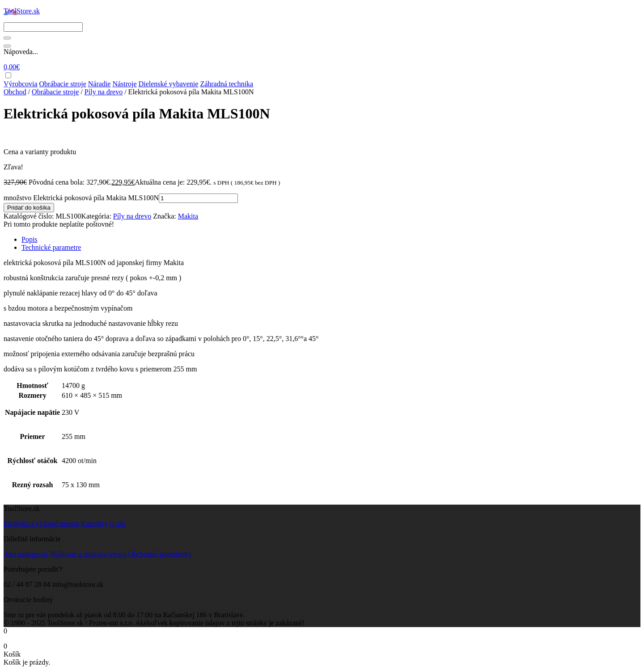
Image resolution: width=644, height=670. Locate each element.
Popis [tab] (30, 239)
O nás (117, 524)
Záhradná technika (227, 84)
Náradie (100, 84)
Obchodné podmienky (160, 554)
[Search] (43, 27)
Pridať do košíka (29, 208)
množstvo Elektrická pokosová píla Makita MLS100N (81, 198)
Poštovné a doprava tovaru (89, 554)
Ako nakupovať (26, 554)
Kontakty (94, 524)
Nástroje (124, 84)
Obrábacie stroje (63, 84)
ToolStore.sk (22, 11)
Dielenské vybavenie (169, 84)
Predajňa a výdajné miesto (41, 524)
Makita (188, 216)
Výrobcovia (21, 84)
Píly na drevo (104, 92)
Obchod (15, 92)
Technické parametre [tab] (51, 247)
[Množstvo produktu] (198, 198)
